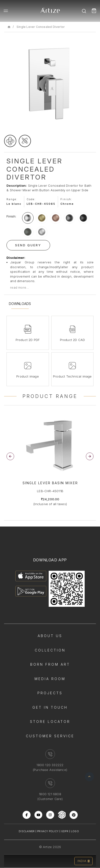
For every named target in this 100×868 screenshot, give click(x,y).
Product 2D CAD (73, 340)
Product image (28, 376)
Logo (75, 831)
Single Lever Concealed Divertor (41, 27)
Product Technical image (72, 376)
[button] (90, 456)
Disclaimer (27, 831)
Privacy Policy (48, 831)
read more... (20, 287)
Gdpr (65, 831)
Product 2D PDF (28, 340)
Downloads (20, 304)
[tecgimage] (25, 141)
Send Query (28, 245)
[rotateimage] (10, 141)
